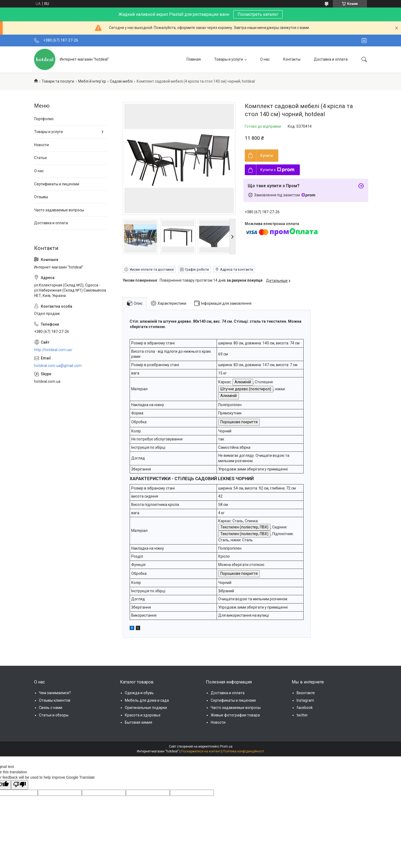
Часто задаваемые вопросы (59, 210)
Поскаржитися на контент (201, 751)
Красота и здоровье (143, 715)
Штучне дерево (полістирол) (246, 389)
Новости (41, 145)
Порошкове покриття (239, 422)
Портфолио (44, 119)
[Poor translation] (20, 785)
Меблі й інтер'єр (92, 81)
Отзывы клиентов (55, 700)
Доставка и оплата (331, 59)
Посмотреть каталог (258, 14)
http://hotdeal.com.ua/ (53, 350)
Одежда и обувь (139, 693)
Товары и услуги (229, 59)
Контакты (292, 59)
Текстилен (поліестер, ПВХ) (244, 527)
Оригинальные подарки (146, 708)
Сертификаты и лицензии (57, 184)
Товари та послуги (58, 81)
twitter (302, 715)
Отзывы (41, 197)
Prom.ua (226, 746)
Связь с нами (51, 708)
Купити (267, 156)
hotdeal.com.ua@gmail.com (58, 366)
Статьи (40, 158)
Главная (194, 59)
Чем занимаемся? (55, 693)
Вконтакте (306, 693)
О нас (265, 59)
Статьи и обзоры (54, 715)
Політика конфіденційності (244, 751)
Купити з (277, 170)
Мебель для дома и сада (147, 700)
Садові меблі (121, 81)
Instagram (305, 700)
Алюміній (243, 382)
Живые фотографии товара (235, 715)
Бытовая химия (138, 722)
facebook (305, 708)
